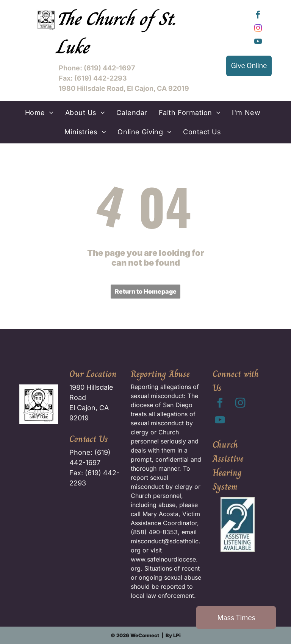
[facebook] (258, 16)
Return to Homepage (146, 291)
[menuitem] (39, 113)
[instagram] (258, 29)
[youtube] (258, 42)
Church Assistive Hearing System (228, 465)
